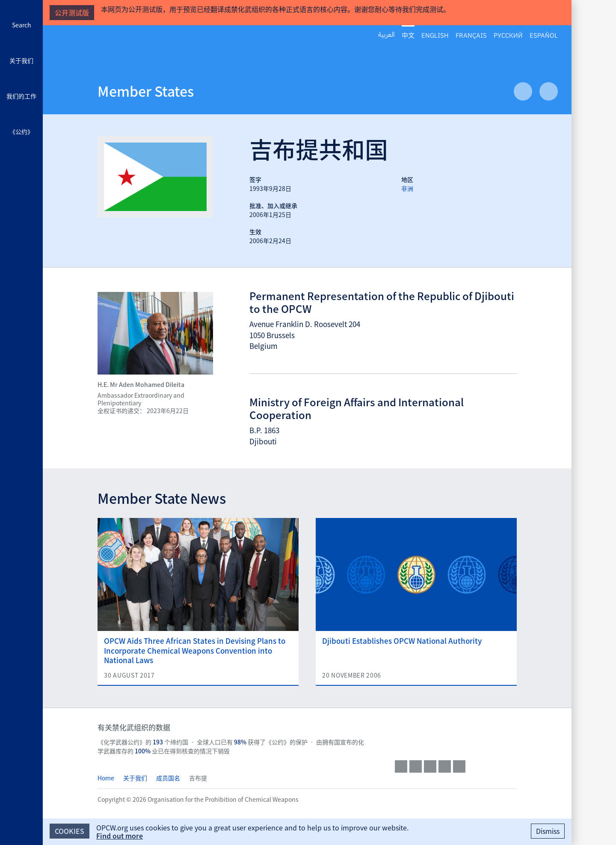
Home (106, 778)
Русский (508, 35)
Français (471, 35)
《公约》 (21, 131)
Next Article (549, 91)
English (435, 35)
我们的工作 (21, 96)
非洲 (407, 188)
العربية (386, 35)
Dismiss (548, 831)
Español (544, 35)
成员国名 (168, 778)
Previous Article (523, 91)
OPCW (456, 735)
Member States (146, 91)
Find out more (120, 836)
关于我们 (21, 60)
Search (22, 25)
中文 (408, 35)
